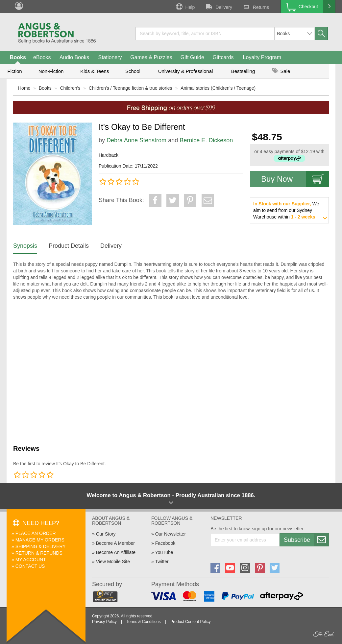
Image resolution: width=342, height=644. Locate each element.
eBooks (42, 57)
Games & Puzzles (151, 57)
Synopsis (25, 246)
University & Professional (186, 71)
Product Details (69, 246)
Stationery (110, 57)
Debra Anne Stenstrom (136, 140)
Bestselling (243, 71)
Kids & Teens (95, 71)
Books (18, 57)
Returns (256, 7)
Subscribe (306, 540)
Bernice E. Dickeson (206, 140)
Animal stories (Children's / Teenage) (218, 88)
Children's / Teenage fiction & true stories (131, 88)
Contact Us (30, 566)
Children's (70, 88)
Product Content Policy (190, 622)
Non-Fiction (51, 71)
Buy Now (295, 179)
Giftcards (223, 57)
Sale (281, 71)
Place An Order (36, 533)
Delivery (218, 7)
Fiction (14, 71)
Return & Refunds (39, 553)
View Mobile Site (113, 562)
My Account (31, 560)
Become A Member (115, 543)
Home (24, 88)
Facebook (165, 543)
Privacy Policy (104, 622)
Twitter (162, 562)
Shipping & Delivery (41, 546)
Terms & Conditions (143, 622)
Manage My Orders (40, 540)
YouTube (164, 552)
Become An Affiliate (116, 552)
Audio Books (74, 57)
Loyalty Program (262, 57)
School (133, 71)
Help (185, 7)
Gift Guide (192, 57)
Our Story (106, 534)
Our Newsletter (171, 534)
